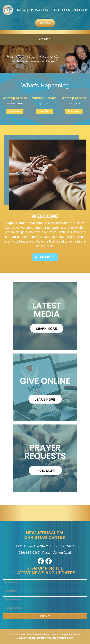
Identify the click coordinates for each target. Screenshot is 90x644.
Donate (45, 23)
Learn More (15, 111)
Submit (45, 616)
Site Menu (45, 39)
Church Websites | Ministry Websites (37, 638)
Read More (45, 257)
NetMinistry (66, 638)
